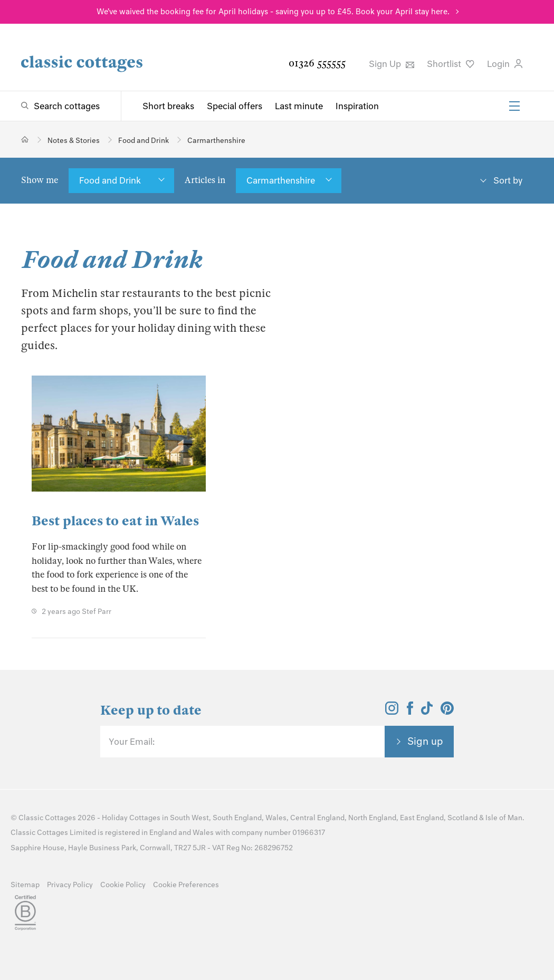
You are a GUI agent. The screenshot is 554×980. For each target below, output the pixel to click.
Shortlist (451, 64)
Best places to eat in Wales (115, 521)
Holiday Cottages (131, 818)
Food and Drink (110, 180)
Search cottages (67, 106)
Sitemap (25, 885)
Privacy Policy (70, 885)
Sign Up (391, 64)
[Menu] (514, 106)
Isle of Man (504, 818)
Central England (317, 818)
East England (422, 818)
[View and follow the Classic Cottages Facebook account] (410, 712)
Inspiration (357, 106)
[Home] (25, 140)
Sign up (425, 741)
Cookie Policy (123, 885)
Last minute (299, 106)
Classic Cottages (47, 818)
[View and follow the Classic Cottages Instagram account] (392, 712)
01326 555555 (317, 63)
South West (189, 818)
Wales (276, 818)
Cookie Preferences (186, 885)
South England (237, 818)
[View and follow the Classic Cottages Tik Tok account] (427, 712)
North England (372, 818)
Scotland (462, 818)
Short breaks (168, 106)
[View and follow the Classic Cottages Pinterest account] (447, 712)
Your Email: (132, 742)
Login (505, 64)
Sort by (508, 180)
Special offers (235, 106)
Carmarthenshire (281, 180)
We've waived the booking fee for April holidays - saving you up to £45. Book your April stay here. (273, 12)
